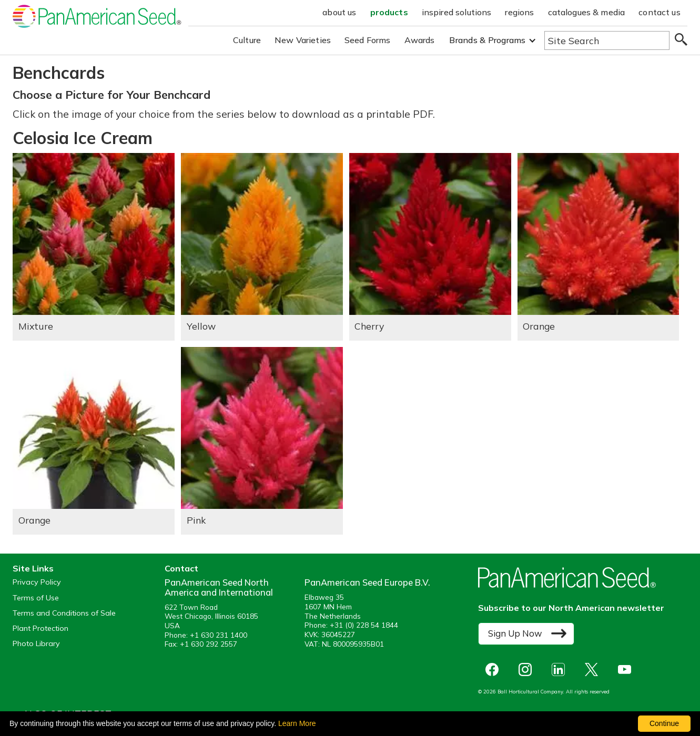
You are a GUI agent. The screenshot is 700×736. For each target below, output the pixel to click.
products (389, 12)
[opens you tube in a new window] (627, 669)
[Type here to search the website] (607, 40)
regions (519, 12)
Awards (420, 40)
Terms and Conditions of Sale (64, 613)
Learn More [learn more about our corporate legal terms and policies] (297, 723)
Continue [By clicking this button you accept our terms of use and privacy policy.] (664, 723)
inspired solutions (457, 12)
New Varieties (303, 40)
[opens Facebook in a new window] (495, 669)
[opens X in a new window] (594, 669)
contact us (660, 12)
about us (339, 12)
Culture (247, 40)
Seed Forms (368, 40)
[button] (493, 40)
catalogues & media (587, 12)
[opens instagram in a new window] (528, 669)
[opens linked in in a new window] (561, 669)
